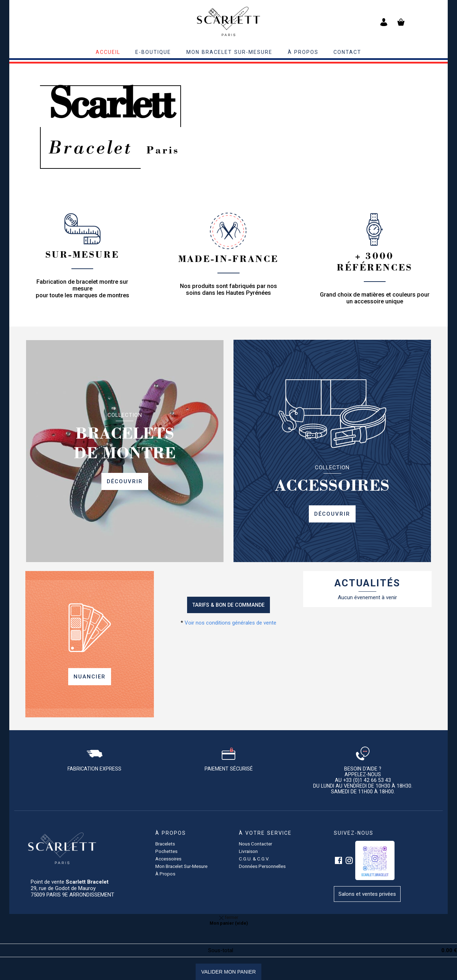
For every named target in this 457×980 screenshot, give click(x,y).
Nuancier (90, 677)
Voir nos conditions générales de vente (230, 623)
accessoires (168, 859)
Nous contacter (255, 844)
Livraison (248, 851)
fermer (229, 917)
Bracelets (165, 844)
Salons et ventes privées (367, 894)
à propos (303, 52)
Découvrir (125, 481)
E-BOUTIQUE (153, 52)
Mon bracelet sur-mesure (229, 52)
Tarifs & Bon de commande (228, 605)
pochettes (166, 851)
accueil (108, 52)
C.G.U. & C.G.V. (254, 859)
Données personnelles (262, 866)
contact (347, 52)
